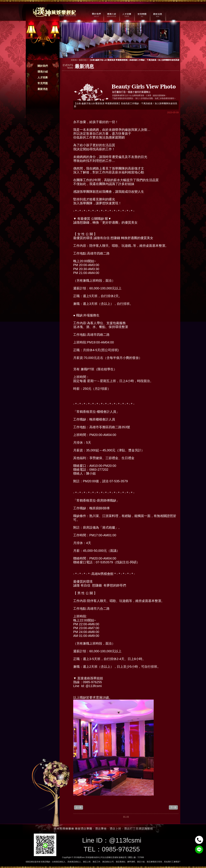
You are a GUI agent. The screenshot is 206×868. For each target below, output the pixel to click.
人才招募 (43, 77)
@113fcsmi (125, 840)
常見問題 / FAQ (142, 15)
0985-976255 (121, 849)
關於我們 (43, 66)
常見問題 (43, 83)
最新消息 (43, 89)
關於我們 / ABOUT (96, 15)
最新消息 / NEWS (157, 15)
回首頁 (74, 60)
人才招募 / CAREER (127, 15)
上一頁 (79, 807)
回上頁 (126, 817)
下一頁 (173, 807)
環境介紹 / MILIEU (111, 15)
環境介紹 (43, 72)
